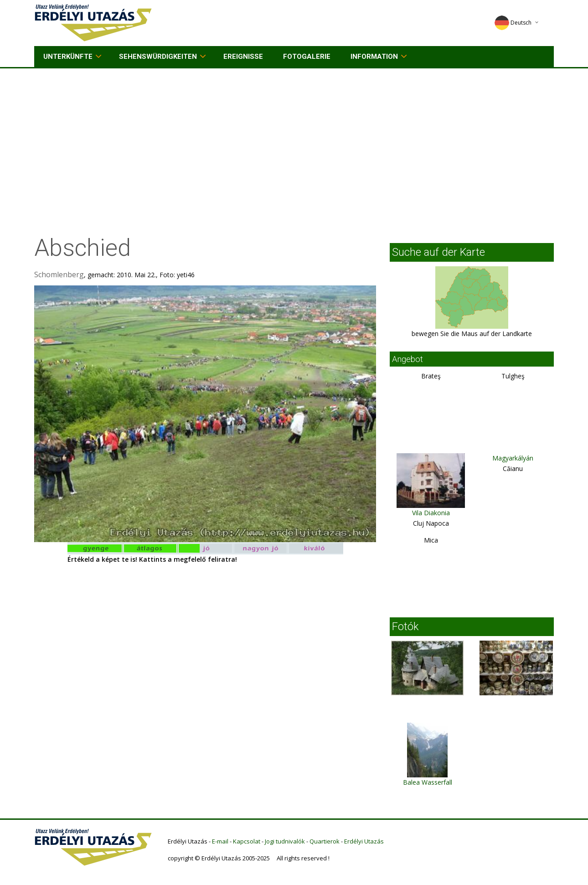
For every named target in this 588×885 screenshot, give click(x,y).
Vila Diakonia (431, 513)
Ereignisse (243, 57)
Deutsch (513, 23)
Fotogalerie (307, 57)
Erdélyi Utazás (364, 841)
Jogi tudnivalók (285, 841)
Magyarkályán (513, 458)
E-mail (220, 841)
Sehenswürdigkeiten (158, 57)
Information (374, 57)
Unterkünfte (68, 57)
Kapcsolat (247, 841)
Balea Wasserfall (428, 782)
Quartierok (325, 841)
